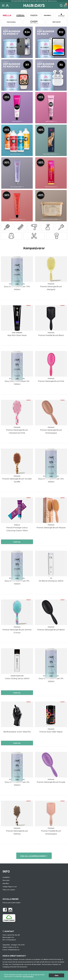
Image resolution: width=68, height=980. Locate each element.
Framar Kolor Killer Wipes (51, 732)
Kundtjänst (6, 877)
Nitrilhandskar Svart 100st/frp (17, 732)
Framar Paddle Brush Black (51, 335)
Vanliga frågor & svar (10, 886)
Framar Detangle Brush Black (51, 629)
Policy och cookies (9, 890)
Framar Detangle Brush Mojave (51, 527)
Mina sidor (6, 880)
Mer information (28, 977)
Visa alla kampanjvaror (34, 856)
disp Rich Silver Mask (17, 335)
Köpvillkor (6, 883)
